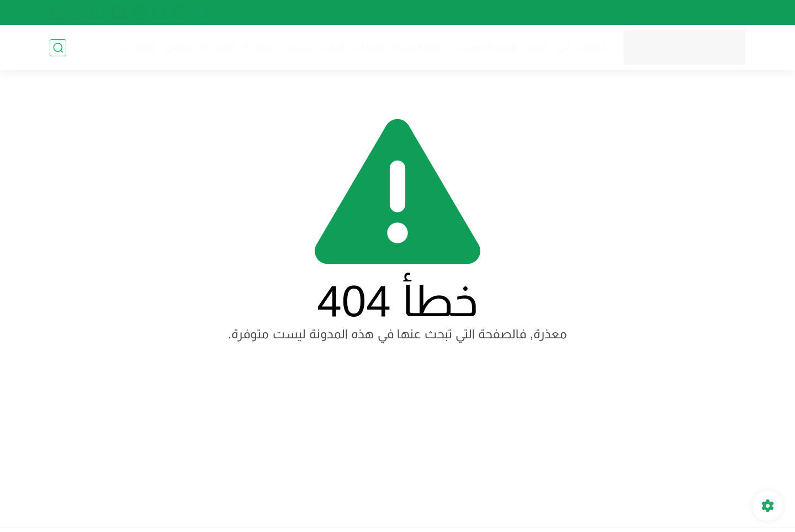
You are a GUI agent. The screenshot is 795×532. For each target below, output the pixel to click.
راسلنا (482, 13)
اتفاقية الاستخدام (533, 13)
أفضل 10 (217, 47)
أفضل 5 (259, 47)
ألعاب (333, 47)
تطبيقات (369, 47)
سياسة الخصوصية (605, 13)
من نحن (661, 13)
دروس (177, 47)
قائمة (145, 47)
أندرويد (591, 47)
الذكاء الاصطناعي (483, 47)
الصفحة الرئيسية (715, 13)
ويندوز (537, 47)
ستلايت (299, 47)
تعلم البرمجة (418, 47)
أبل (563, 47)
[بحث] (58, 48)
